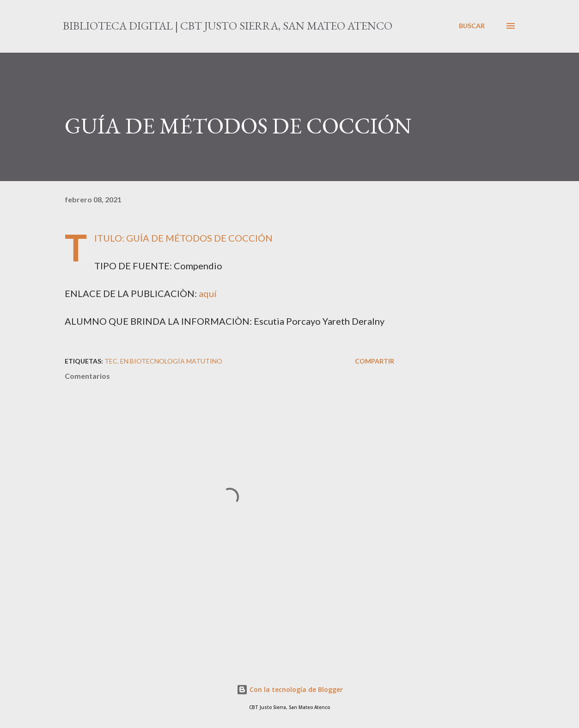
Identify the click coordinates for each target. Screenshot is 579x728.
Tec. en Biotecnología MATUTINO (163, 361)
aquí (208, 293)
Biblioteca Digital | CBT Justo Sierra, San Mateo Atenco (228, 26)
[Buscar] (472, 26)
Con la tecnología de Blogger (290, 689)
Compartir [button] (375, 361)
